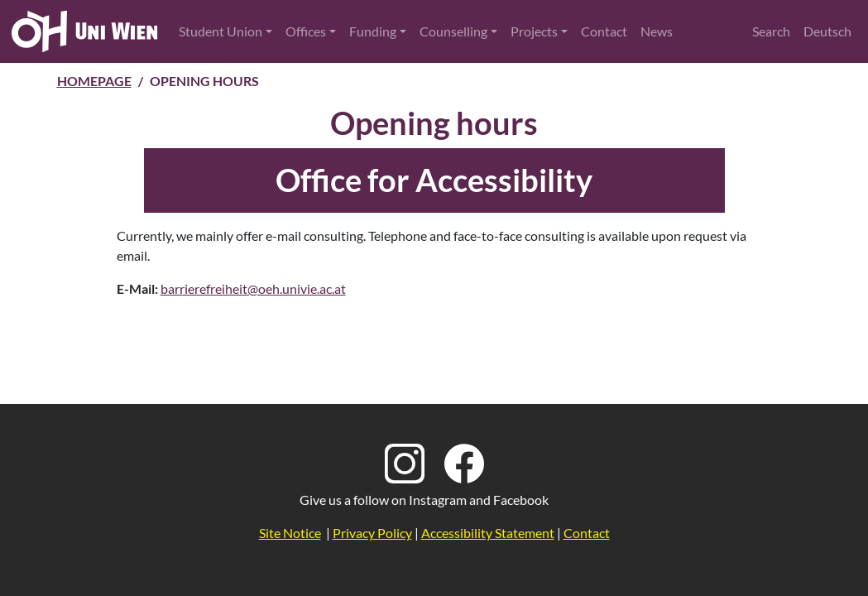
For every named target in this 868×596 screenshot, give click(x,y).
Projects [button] (534, 31)
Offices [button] (306, 31)
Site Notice (290, 533)
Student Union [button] (221, 31)
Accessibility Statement (488, 533)
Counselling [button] (453, 31)
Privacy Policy (372, 533)
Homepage (94, 81)
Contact (604, 31)
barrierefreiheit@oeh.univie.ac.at (253, 288)
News (657, 31)
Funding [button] (373, 31)
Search (771, 31)
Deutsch (827, 31)
